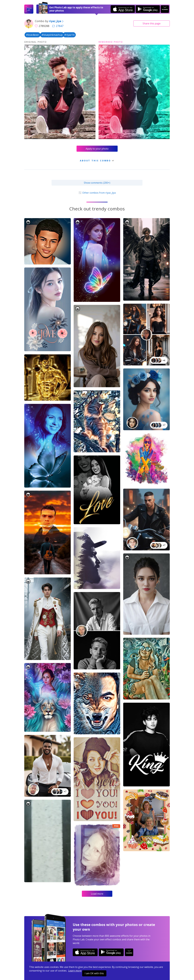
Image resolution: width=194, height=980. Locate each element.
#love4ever (33, 35)
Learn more (75, 971)
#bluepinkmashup (52, 35)
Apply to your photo (97, 149)
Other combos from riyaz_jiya (97, 193)
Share (152, 23)
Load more (97, 894)
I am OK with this (94, 973)
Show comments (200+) (97, 183)
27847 (58, 26)
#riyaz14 (69, 35)
